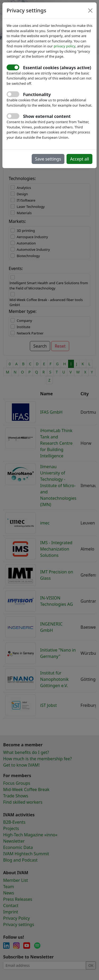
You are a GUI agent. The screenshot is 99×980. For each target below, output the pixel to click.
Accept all (79, 159)
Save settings (48, 159)
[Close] (90, 11)
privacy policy (64, 46)
